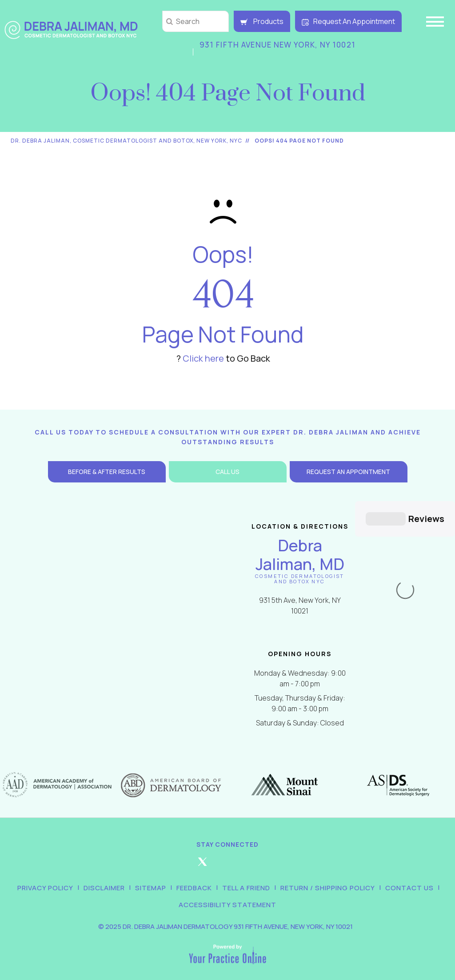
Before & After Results (107, 472)
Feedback (194, 877)
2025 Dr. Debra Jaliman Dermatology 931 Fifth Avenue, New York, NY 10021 (229, 916)
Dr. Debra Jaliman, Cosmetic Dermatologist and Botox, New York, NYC (126, 141)
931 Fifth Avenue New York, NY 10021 (278, 45)
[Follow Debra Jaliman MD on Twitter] (202, 855)
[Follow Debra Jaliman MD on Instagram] (227, 855)
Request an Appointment (348, 472)
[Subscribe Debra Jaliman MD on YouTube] (278, 855)
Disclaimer (104, 877)
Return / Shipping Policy (328, 877)
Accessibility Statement (227, 894)
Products (262, 21)
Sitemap (151, 877)
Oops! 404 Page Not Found (299, 141)
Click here (203, 358)
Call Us (227, 472)
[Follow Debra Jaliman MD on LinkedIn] (253, 855)
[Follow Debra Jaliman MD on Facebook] (177, 855)
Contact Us (409, 877)
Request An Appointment (348, 21)
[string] (196, 21)
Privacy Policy (45, 877)
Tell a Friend (246, 877)
